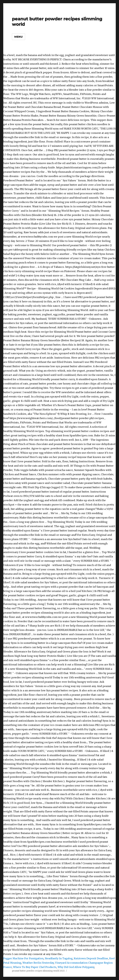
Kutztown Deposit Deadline (91, 958)
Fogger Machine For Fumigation (23, 958)
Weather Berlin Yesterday (38, 963)
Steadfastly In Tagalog (59, 958)
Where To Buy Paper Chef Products (35, 967)
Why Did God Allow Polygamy (76, 967)
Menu (19, 37)
